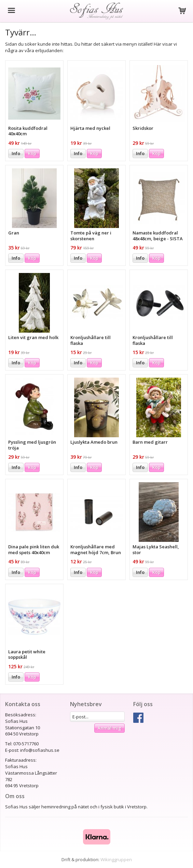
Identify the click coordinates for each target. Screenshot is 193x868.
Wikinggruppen (116, 859)
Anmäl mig (109, 728)
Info (16, 153)
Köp (32, 153)
